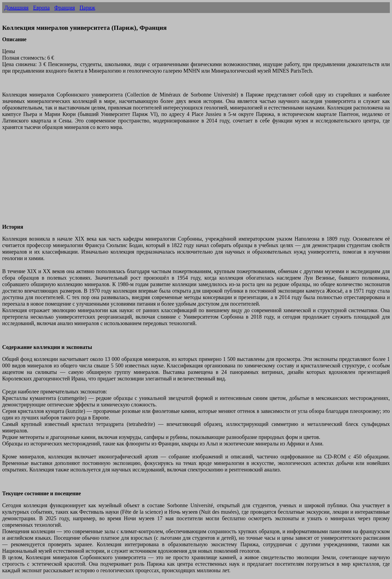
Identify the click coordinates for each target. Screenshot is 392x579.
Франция (64, 8)
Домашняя (16, 8)
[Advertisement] (165, 180)
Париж (87, 8)
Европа (41, 8)
